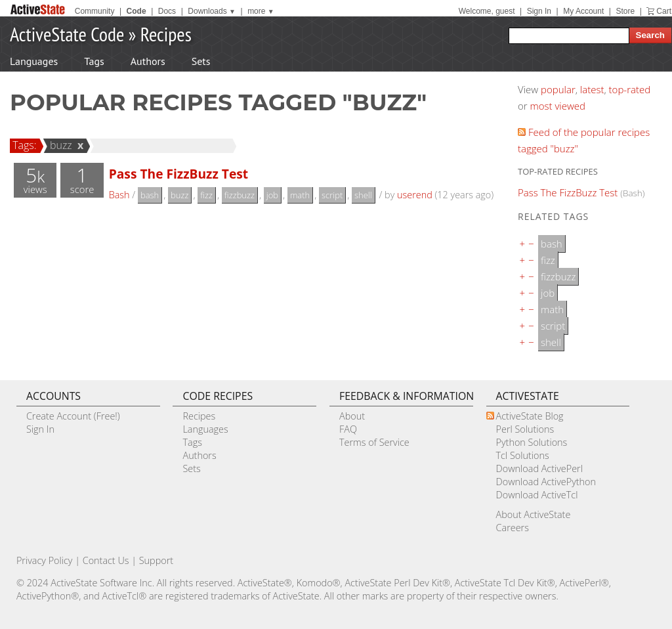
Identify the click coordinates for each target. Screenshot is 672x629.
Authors (148, 61)
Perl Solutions (525, 429)
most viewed (558, 106)
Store (625, 11)
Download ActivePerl (539, 468)
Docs (167, 11)
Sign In (539, 11)
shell (363, 195)
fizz (206, 195)
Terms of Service (374, 442)
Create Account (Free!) (73, 416)
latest (592, 89)
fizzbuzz (240, 195)
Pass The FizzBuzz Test (178, 174)
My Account (583, 11)
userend (415, 195)
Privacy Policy (45, 560)
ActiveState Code (67, 34)
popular (558, 89)
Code (136, 11)
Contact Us (106, 560)
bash (150, 195)
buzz (59, 145)
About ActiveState (534, 514)
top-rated (630, 89)
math (300, 195)
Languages (34, 61)
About (352, 416)
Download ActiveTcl (537, 495)
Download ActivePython (546, 482)
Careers (513, 528)
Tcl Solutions (523, 455)
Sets (201, 61)
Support (156, 560)
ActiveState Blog (530, 416)
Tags (94, 61)
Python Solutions (532, 442)
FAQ (348, 429)
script (332, 195)
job (272, 195)
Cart (664, 11)
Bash (119, 195)
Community (95, 11)
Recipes (166, 34)
